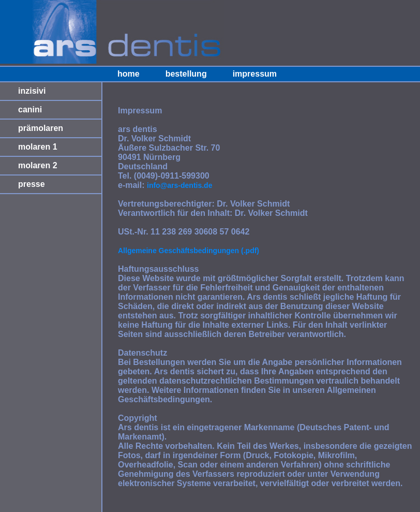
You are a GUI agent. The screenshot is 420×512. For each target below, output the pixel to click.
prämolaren (41, 128)
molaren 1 (38, 147)
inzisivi (32, 91)
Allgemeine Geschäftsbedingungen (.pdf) (189, 251)
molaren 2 (38, 165)
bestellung (186, 74)
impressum (255, 74)
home (129, 74)
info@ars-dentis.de (179, 185)
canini (30, 109)
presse (32, 184)
